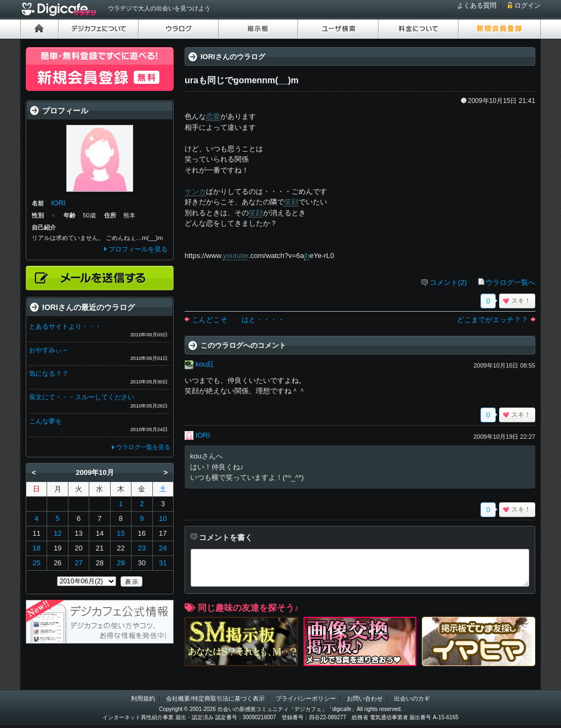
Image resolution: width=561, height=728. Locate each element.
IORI (203, 435)
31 (163, 563)
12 (58, 533)
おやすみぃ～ (49, 350)
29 (121, 563)
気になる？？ (49, 374)
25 (36, 563)
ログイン (528, 5)
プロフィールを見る (138, 249)
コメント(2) (448, 282)
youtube (236, 256)
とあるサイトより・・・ (65, 326)
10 (163, 518)
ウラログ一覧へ (510, 282)
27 (78, 563)
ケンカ (195, 191)
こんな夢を (45, 421)
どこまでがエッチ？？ (493, 320)
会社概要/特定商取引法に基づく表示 (215, 698)
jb (307, 256)
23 (142, 548)
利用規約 (143, 698)
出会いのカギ (412, 698)
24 (163, 548)
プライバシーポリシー (306, 698)
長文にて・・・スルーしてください (82, 397)
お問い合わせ (365, 698)
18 (36, 548)
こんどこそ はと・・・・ (238, 320)
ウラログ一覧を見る (143, 447)
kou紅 (205, 364)
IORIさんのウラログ (233, 57)
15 (121, 533)
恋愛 (213, 116)
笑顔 (291, 202)
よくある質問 (477, 5)
